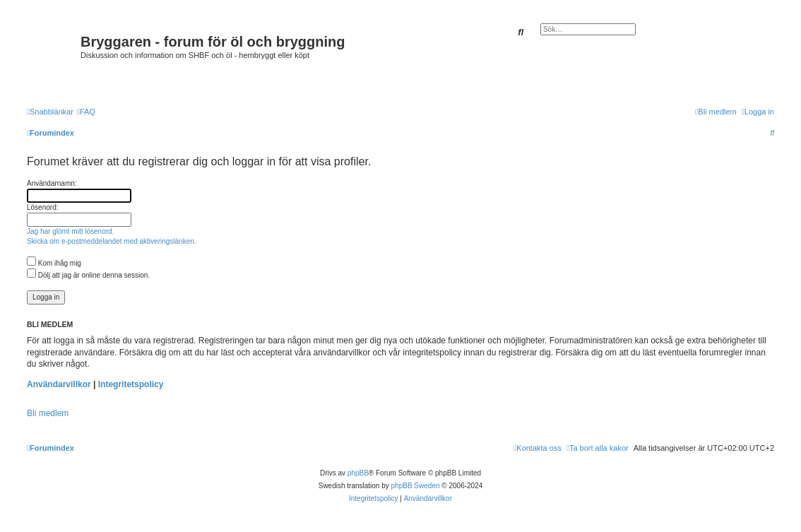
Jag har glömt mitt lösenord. (70, 231)
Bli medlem (48, 413)
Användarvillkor (59, 384)
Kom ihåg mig (54, 263)
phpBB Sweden (416, 486)
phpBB (358, 473)
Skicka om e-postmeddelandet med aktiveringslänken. (112, 241)
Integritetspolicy (131, 384)
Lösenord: (42, 207)
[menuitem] (86, 112)
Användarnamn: (52, 183)
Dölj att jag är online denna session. (88, 275)
